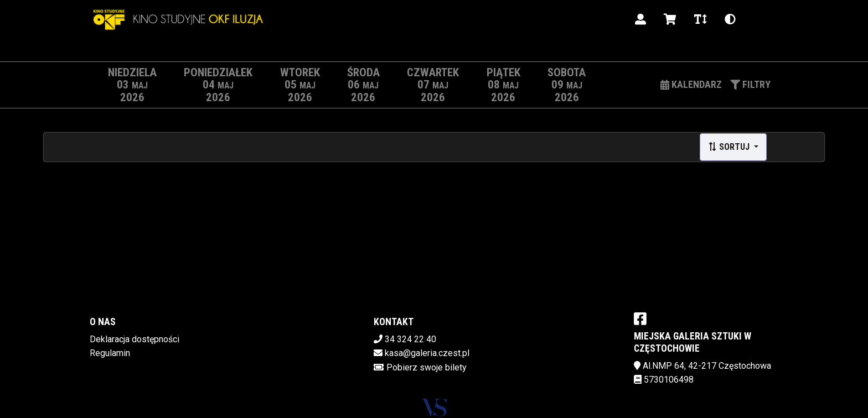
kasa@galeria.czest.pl (427, 353)
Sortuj (730, 147)
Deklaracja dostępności (135, 339)
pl (758, 19)
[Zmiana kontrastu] (730, 19)
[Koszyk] (670, 19)
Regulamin (110, 353)
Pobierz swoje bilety (427, 367)
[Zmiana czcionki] (701, 19)
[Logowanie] (640, 19)
